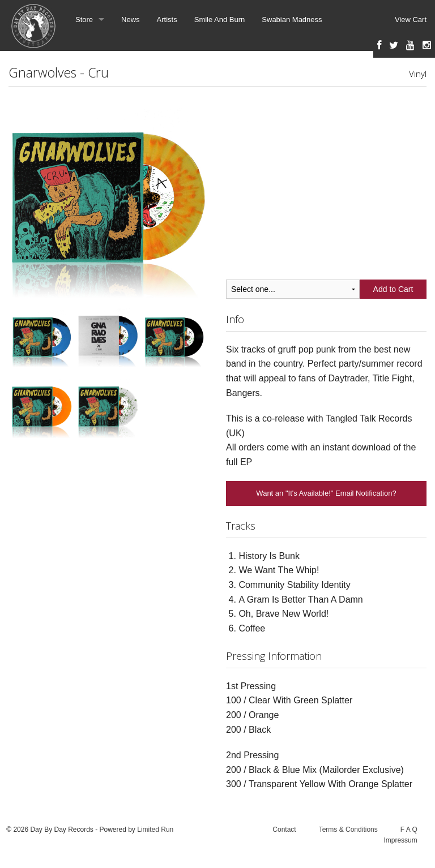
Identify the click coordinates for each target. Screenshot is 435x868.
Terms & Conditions (348, 830)
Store (84, 20)
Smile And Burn (220, 20)
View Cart (411, 20)
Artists (167, 20)
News (131, 20)
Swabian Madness (292, 20)
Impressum (400, 840)
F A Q (409, 830)
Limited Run (155, 830)
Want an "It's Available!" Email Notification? (326, 493)
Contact (284, 830)
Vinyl (418, 74)
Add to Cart (393, 289)
